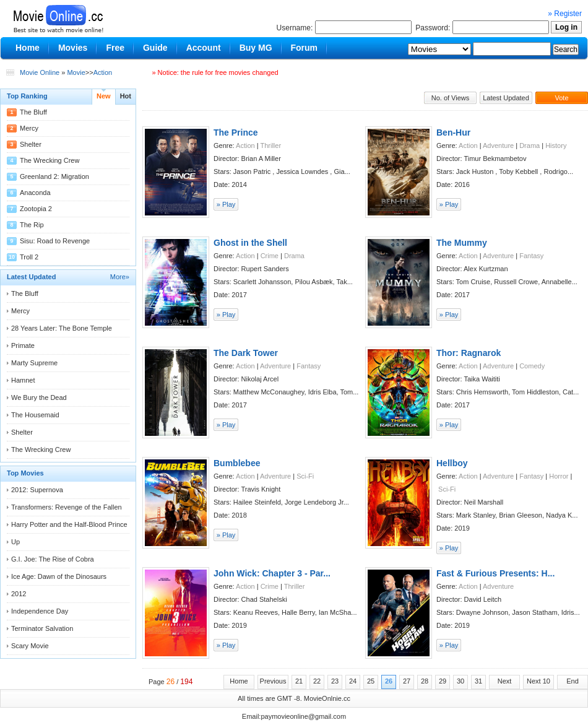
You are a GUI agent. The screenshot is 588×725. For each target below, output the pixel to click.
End (573, 681)
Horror (559, 476)
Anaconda (35, 193)
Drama (530, 145)
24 (353, 681)
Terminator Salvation (42, 628)
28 (425, 681)
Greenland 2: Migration (54, 176)
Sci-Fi (305, 476)
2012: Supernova (37, 490)
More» (120, 277)
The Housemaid (35, 415)
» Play (226, 204)
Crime (270, 256)
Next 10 (538, 681)
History (556, 145)
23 (335, 681)
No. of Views (451, 98)
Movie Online (40, 72)
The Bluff (33, 112)
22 (317, 681)
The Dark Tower (246, 353)
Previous (273, 681)
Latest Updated (506, 98)
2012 (19, 594)
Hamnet (23, 380)
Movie (76, 72)
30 (460, 681)
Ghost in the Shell (250, 243)
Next (505, 681)
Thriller (270, 145)
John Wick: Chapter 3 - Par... (272, 573)
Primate (23, 345)
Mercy (29, 128)
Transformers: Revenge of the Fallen (67, 507)
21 (299, 681)
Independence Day (40, 611)
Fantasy (531, 256)
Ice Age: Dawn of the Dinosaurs (59, 576)
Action (103, 72)
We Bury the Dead (39, 397)
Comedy (532, 366)
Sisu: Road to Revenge (55, 241)
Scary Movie (30, 646)
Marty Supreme (34, 363)
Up (15, 542)
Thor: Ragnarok (469, 353)
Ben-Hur (453, 132)
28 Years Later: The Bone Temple (62, 328)
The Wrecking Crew (50, 160)
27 (407, 681)
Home (239, 681)
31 (478, 681)
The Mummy (462, 243)
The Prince (236, 132)
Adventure (498, 145)
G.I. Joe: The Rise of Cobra (53, 559)
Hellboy (452, 463)
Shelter (31, 144)
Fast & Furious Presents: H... (495, 573)
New (104, 96)
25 (371, 681)
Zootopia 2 (36, 209)
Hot (126, 96)
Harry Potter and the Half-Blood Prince (69, 524)
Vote (561, 98)
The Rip (32, 225)
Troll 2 (29, 257)
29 (443, 681)
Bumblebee (237, 463)
